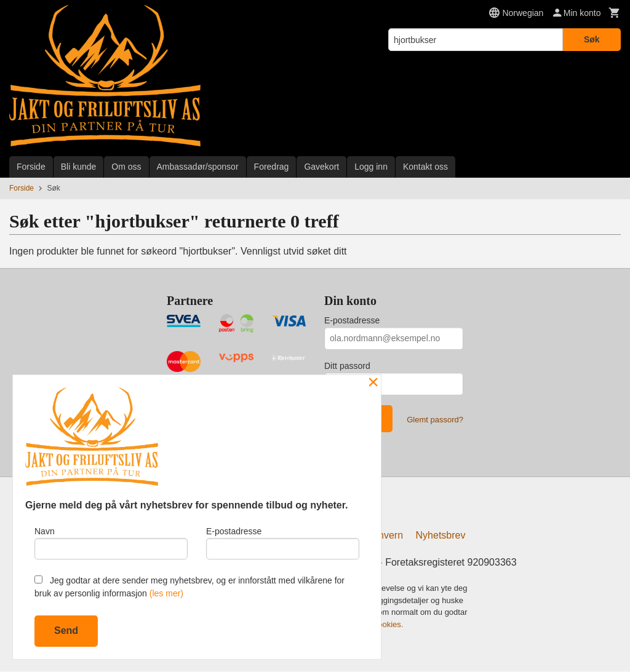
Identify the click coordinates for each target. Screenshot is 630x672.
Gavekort (321, 167)
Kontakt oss (425, 167)
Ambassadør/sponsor (198, 167)
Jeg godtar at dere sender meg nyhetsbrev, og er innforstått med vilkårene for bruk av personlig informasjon (189, 587)
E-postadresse (352, 320)
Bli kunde (79, 167)
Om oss (126, 167)
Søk (592, 39)
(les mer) (166, 593)
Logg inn (371, 167)
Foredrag (272, 167)
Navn (111, 542)
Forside (31, 167)
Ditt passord (347, 366)
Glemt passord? (435, 420)
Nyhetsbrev (441, 537)
